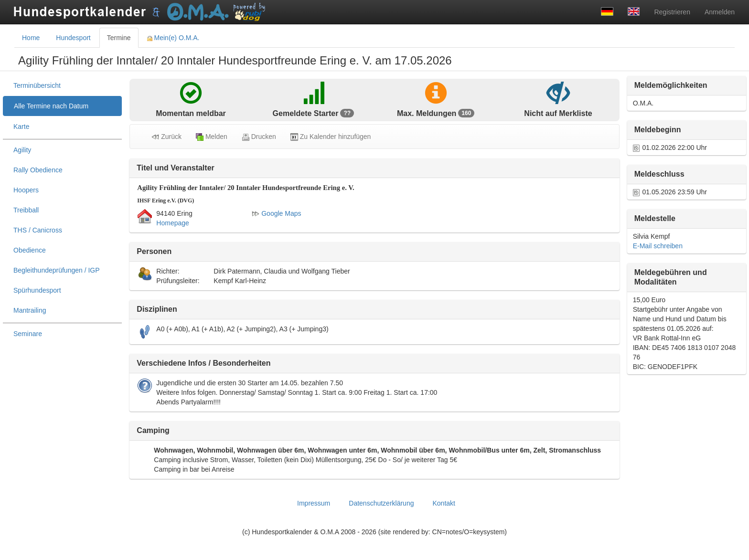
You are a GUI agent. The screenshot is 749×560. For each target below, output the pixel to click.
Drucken (259, 137)
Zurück (166, 137)
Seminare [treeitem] (28, 334)
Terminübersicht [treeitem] (37, 85)
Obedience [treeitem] (30, 250)
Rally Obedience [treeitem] (38, 170)
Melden (212, 137)
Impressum (314, 503)
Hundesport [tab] (73, 38)
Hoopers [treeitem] (26, 190)
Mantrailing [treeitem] (30, 310)
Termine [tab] (119, 38)
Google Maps (276, 213)
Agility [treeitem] (22, 150)
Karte (21, 127)
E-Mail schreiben (658, 246)
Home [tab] (31, 38)
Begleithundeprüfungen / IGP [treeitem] (57, 270)
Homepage (173, 223)
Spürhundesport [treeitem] (37, 290)
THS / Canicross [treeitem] (38, 230)
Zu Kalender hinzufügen (331, 137)
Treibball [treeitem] (26, 210)
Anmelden (720, 12)
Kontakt (444, 503)
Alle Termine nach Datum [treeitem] (51, 106)
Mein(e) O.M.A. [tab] (173, 38)
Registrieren (672, 12)
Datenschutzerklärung (381, 503)
